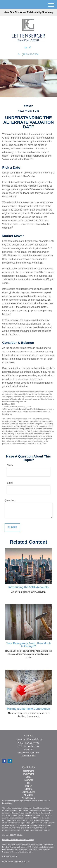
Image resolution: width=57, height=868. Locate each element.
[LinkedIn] (26, 48)
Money (28, 786)
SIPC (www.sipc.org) (35, 847)
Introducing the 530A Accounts (28, 587)
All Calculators (28, 798)
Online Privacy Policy (10, 861)
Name (10, 465)
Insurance (28, 780)
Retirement (28, 771)
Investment (28, 774)
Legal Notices (24, 861)
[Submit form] (12, 528)
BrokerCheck (7, 803)
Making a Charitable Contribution (28, 709)
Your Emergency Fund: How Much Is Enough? (29, 645)
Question (10, 500)
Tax (29, 783)
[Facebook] (30, 48)
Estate (29, 777)
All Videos (28, 795)
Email (10, 483)
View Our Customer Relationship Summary (28, 12)
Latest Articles (28, 792)
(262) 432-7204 (28, 54)
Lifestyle (28, 789)
